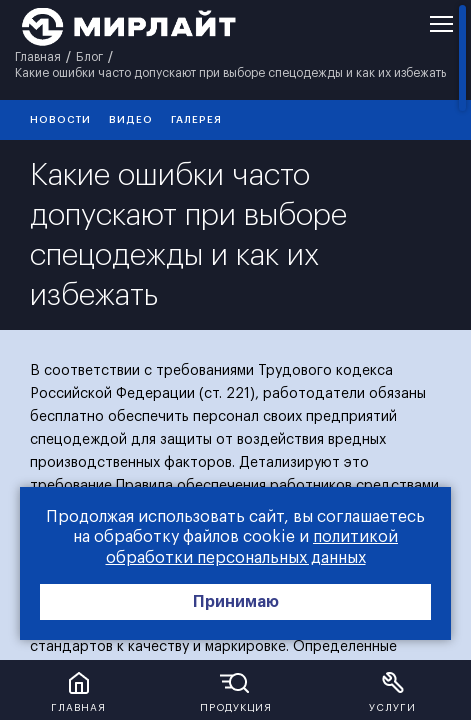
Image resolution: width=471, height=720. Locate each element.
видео (131, 120)
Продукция (236, 708)
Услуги (392, 708)
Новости (60, 120)
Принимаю (236, 602)
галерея (196, 120)
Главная (78, 708)
